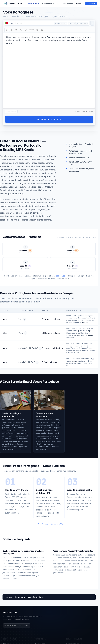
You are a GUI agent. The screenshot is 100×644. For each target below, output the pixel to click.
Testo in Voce (33, 3)
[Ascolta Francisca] (25, 248)
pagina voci (61, 275)
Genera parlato (49, 119)
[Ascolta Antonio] (73, 248)
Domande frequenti (65, 3)
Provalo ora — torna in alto (49, 523)
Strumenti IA (48, 3)
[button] (33, 23)
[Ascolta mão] (24, 318)
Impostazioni (11, 111)
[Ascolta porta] (42, 347)
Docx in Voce (40, 643)
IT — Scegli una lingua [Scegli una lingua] (16, 624)
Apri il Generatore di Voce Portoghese (25, 596)
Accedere (91, 4)
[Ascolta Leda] (25, 263)
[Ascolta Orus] (73, 263)
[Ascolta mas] (38, 361)
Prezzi (79, 3)
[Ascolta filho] (26, 332)
